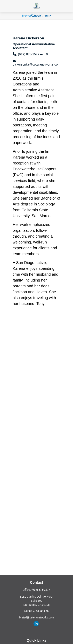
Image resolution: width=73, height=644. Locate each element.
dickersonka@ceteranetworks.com (36, 64)
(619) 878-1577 (41, 590)
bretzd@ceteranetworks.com (36, 617)
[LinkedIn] (36, 624)
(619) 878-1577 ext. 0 (33, 54)
